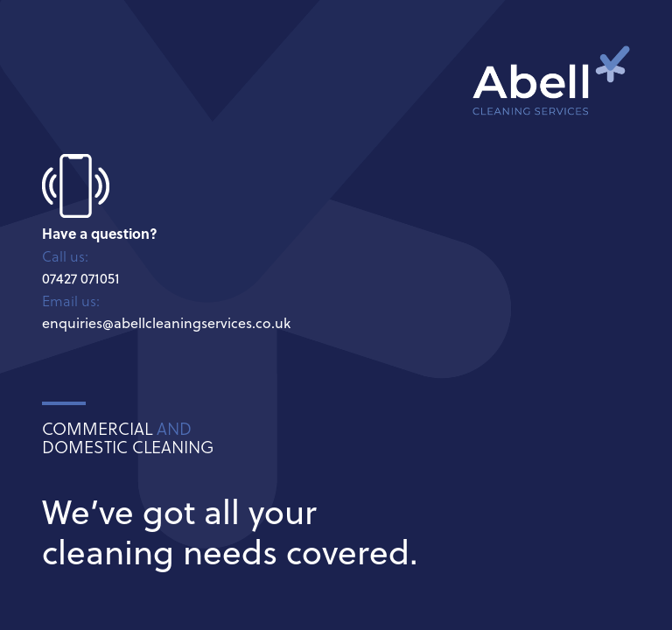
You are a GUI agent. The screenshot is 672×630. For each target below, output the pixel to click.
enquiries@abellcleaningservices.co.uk (166, 323)
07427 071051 (81, 278)
